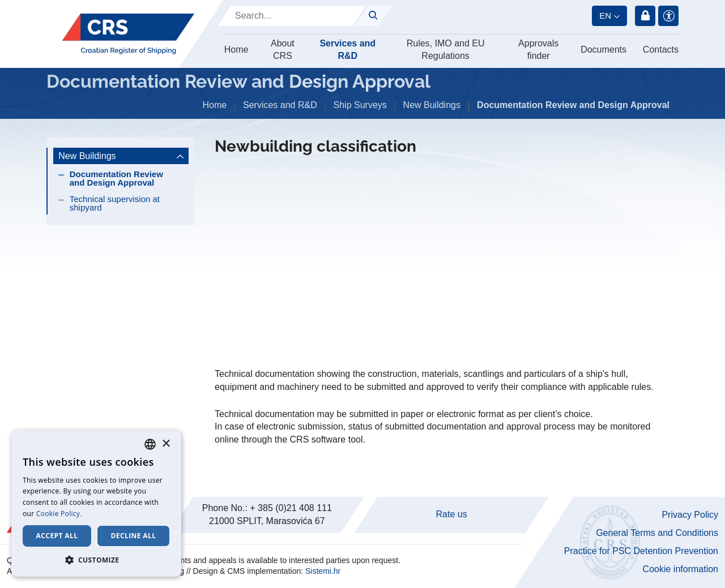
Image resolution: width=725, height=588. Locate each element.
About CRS (283, 50)
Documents (604, 50)
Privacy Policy (690, 515)
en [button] (605, 16)
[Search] (292, 16)
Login (645, 16)
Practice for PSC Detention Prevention (641, 551)
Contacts (661, 50)
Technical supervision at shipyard (115, 203)
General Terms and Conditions (657, 533)
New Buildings (432, 105)
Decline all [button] (134, 536)
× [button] (166, 444)
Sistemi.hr (323, 571)
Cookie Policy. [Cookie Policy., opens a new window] (59, 514)
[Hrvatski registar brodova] (128, 34)
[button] (96, 560)
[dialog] (96, 503)
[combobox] (150, 444)
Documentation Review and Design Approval (116, 178)
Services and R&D (347, 50)
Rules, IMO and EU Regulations (446, 50)
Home (236, 50)
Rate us (452, 514)
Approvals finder (538, 50)
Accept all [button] (57, 536)
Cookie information (681, 569)
